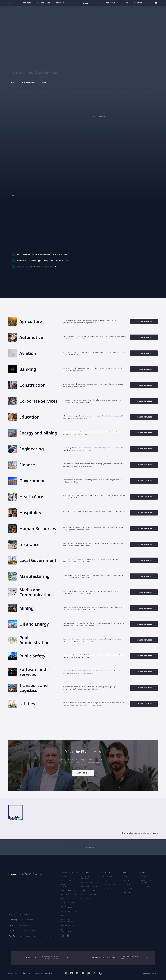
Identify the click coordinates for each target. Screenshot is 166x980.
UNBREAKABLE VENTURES (146, 882)
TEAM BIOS (107, 881)
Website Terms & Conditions (44, 973)
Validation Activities (66, 936)
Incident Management (66, 930)
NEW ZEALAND (129, 889)
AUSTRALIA (128, 885)
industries (43, 83)
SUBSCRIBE (145, 886)
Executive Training (69, 894)
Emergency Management (66, 907)
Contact (138, 3)
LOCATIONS (128, 881)
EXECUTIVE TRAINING (89, 886)
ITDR (63, 898)
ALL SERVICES (66, 877)
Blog (126, 3)
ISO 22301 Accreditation (67, 921)
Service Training (68, 902)
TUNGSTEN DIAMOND (89, 894)
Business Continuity (66, 886)
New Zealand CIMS (69, 925)
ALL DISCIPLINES (68, 881)
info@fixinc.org (27, 925)
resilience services (27, 83)
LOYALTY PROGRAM (88, 890)
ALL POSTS (145, 877)
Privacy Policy (26, 973)
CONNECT (127, 877)
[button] (83, 833)
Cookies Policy (13, 973)
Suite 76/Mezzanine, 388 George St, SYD (36, 936)
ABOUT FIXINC (108, 877)
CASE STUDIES (108, 889)
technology (112, 3)
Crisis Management (69, 890)
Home (13, 83)
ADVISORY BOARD (88, 882)
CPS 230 (64, 916)
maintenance (44, 3)
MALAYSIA (127, 893)
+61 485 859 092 (27, 920)
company (60, 3)
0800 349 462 (25, 914)
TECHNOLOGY (86, 898)
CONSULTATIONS (109, 885)
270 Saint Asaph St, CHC (29, 931)
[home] (85, 3)
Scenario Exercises (69, 912)
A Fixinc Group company (150, 973)
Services (27, 3)
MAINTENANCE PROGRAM (87, 878)
